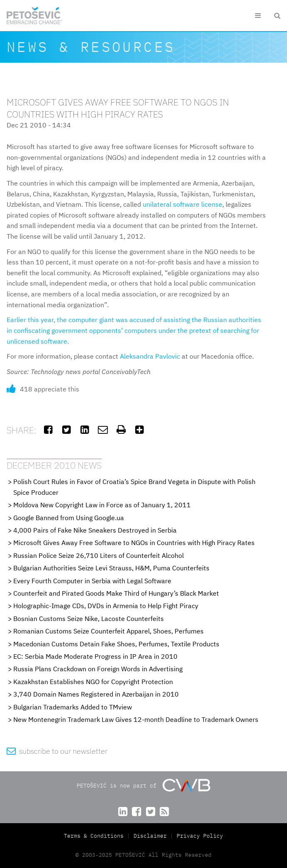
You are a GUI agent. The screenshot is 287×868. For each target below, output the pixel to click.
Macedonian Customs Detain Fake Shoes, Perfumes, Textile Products (116, 644)
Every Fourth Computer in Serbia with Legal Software (92, 581)
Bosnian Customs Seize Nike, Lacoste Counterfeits (89, 619)
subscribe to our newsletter (57, 751)
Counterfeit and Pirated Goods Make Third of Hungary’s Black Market (116, 593)
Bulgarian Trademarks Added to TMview (73, 707)
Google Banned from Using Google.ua (69, 518)
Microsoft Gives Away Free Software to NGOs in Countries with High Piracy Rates (134, 543)
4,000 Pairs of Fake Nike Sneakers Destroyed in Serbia (95, 530)
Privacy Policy (200, 836)
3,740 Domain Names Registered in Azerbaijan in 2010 (96, 694)
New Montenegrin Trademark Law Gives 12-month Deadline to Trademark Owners (136, 719)
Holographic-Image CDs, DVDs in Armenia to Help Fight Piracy (106, 606)
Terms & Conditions (95, 836)
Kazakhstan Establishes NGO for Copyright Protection (93, 682)
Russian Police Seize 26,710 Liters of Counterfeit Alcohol (99, 555)
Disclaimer (150, 836)
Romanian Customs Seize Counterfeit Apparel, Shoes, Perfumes (108, 631)
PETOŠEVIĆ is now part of (143, 785)
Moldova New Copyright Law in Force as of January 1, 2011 (102, 505)
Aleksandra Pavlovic (150, 356)
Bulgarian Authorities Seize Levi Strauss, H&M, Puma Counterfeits (111, 568)
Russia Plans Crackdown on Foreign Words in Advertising (98, 669)
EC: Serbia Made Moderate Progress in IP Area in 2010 (95, 656)
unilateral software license (182, 204)
